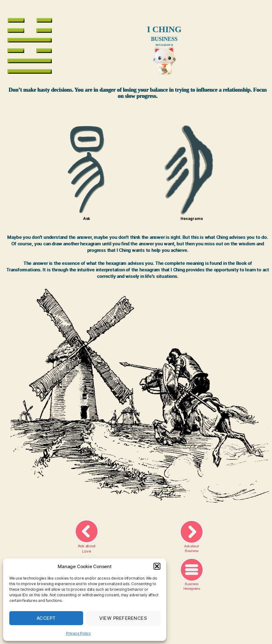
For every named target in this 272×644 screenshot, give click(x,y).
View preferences (123, 618)
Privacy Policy (78, 633)
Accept (46, 618)
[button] (157, 566)
